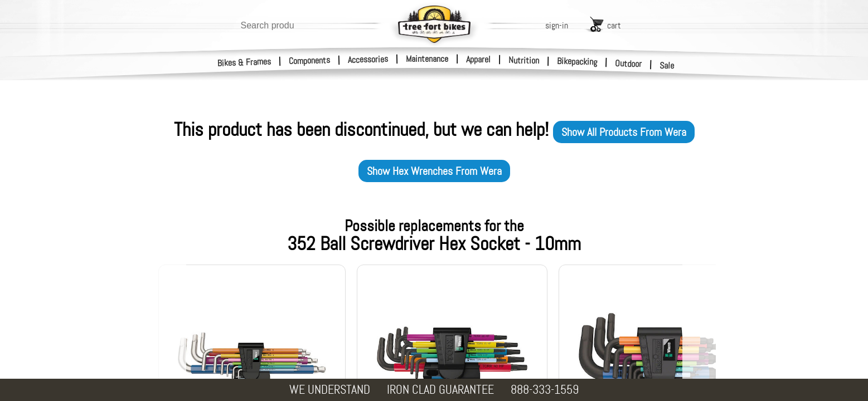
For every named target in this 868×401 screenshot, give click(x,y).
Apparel (478, 59)
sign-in (557, 25)
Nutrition (524, 60)
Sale (667, 66)
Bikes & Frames (244, 62)
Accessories (368, 59)
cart (614, 25)
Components (310, 60)
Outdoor (629, 63)
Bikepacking (577, 62)
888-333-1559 (545, 390)
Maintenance (427, 59)
